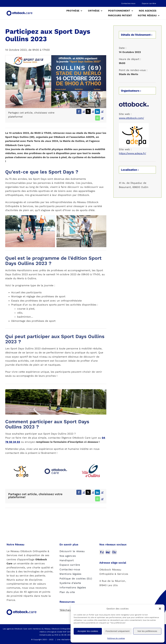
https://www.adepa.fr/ (132, 153)
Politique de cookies (116, 638)
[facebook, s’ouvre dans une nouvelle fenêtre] (102, 552)
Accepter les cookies (88, 631)
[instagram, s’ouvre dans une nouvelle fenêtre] (114, 552)
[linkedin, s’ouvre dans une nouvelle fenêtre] (108, 552)
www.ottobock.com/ (131, 118)
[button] (160, 609)
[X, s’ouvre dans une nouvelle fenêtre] (89, 111)
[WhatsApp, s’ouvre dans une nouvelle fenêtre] (99, 118)
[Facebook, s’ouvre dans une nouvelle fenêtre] (80, 111)
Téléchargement (70, 610)
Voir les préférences (147, 631)
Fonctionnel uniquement (118, 631)
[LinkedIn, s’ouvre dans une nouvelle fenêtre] (99, 111)
